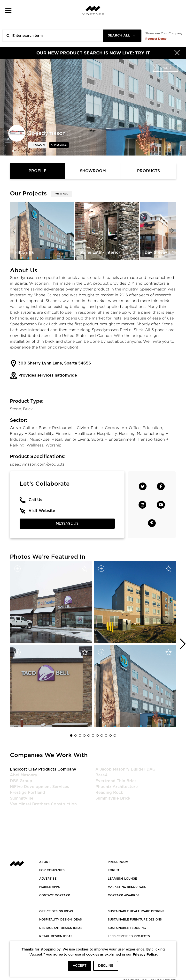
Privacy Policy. (145, 954)
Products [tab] (148, 171)
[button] (8, 11)
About (45, 862)
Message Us (67, 524)
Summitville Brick (113, 798)
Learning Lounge (122, 879)
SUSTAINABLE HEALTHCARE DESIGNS (136, 911)
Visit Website (42, 511)
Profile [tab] (38, 171)
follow (39, 145)
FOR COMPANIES (52, 870)
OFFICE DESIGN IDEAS (56, 911)
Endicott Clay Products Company (43, 769)
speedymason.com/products (37, 464)
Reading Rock (109, 793)
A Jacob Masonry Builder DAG (125, 769)
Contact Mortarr (55, 895)
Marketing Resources (127, 887)
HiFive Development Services (39, 787)
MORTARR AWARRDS (124, 895)
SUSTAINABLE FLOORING (127, 928)
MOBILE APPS (50, 887)
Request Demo (156, 39)
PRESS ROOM (118, 862)
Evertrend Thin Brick (116, 781)
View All (62, 194)
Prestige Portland (27, 793)
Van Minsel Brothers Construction (43, 804)
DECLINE (106, 966)
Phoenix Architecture (117, 787)
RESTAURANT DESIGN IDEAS (61, 928)
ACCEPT (80, 966)
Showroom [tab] (93, 171)
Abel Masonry (24, 775)
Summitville (22, 798)
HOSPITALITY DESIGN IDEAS (61, 920)
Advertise (48, 879)
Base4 (101, 775)
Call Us (35, 500)
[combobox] (122, 36)
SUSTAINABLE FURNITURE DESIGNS (135, 920)
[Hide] (177, 53)
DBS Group (21, 781)
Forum (113, 870)
